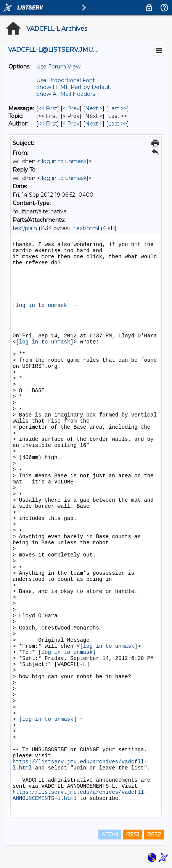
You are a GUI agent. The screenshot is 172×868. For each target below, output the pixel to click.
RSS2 (154, 835)
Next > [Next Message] (94, 108)
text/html (87, 228)
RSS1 (133, 835)
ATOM (110, 835)
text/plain (25, 228)
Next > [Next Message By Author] (94, 124)
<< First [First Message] (48, 108)
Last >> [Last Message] (117, 108)
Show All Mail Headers (66, 94)
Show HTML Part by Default (74, 87)
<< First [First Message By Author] (48, 124)
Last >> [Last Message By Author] (117, 124)
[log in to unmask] (64, 161)
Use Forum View (58, 67)
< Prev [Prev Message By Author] (71, 124)
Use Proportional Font (66, 80)
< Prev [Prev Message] (71, 108)
